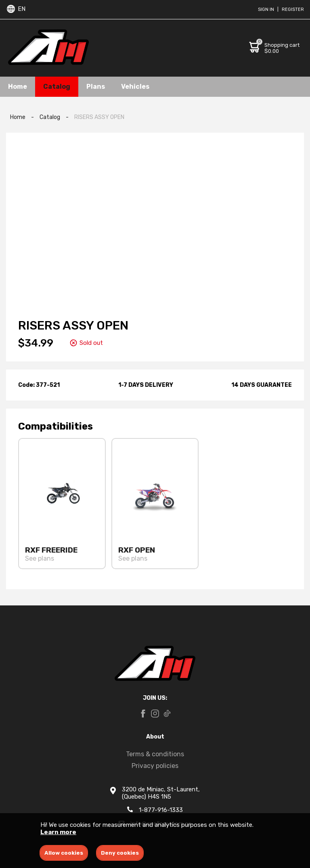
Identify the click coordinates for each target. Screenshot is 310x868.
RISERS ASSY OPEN (99, 117)
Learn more (58, 832)
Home (18, 87)
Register (293, 9)
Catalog (57, 87)
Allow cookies (64, 853)
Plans (96, 87)
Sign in (266, 9)
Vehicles (135, 87)
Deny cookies (120, 853)
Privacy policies (155, 766)
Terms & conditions (155, 754)
